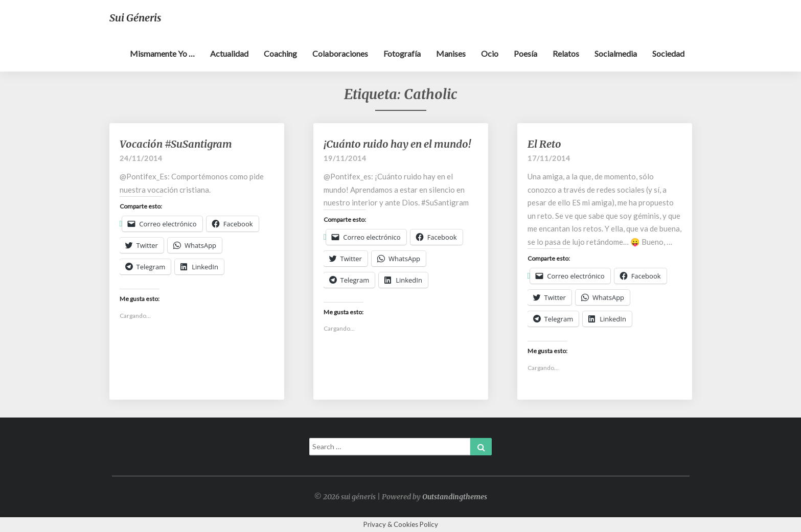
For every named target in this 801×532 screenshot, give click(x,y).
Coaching (280, 53)
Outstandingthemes (455, 497)
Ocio (490, 53)
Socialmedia (616, 53)
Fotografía (402, 53)
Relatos (566, 53)
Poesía (525, 53)
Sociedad (668, 53)
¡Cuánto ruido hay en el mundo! (397, 144)
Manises (451, 53)
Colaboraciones (340, 53)
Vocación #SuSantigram (176, 144)
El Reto (544, 144)
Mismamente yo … (162, 53)
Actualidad (229, 53)
